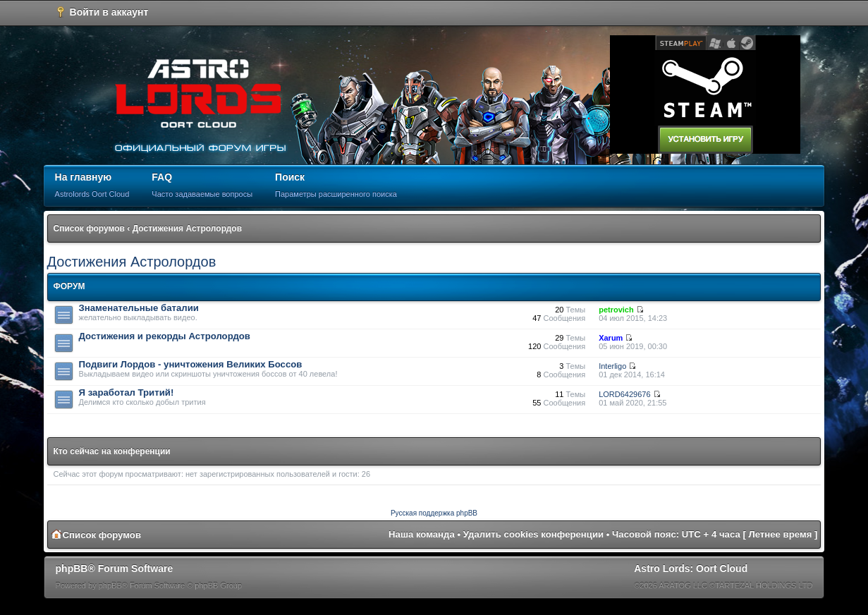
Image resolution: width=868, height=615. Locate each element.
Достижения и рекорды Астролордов (165, 336)
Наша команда (422, 534)
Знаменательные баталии (139, 308)
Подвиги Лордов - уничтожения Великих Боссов (191, 364)
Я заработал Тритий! (127, 392)
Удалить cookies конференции (533, 534)
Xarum (611, 338)
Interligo (612, 366)
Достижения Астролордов (187, 229)
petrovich (616, 310)
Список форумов (89, 229)
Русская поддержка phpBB (434, 513)
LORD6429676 (624, 394)
